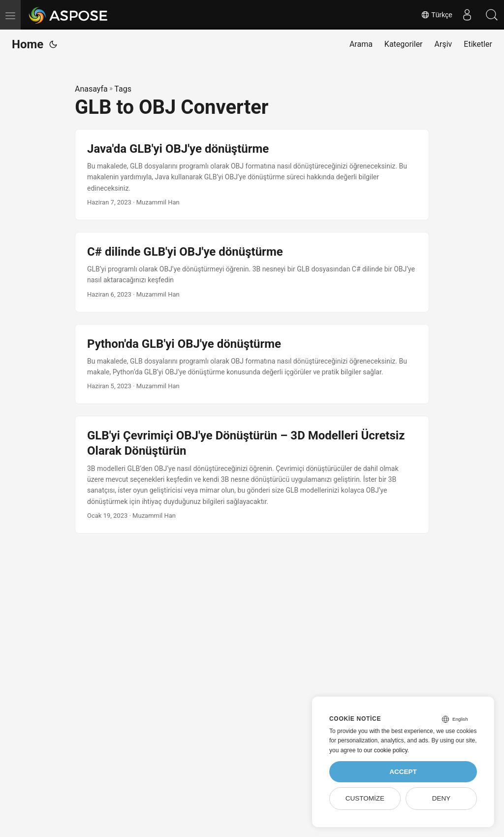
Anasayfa (91, 89)
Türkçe (437, 15)
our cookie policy (386, 750)
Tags (123, 89)
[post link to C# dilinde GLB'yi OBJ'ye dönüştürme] (252, 272)
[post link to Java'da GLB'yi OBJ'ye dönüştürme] (252, 175)
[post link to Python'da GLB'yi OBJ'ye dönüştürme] (252, 364)
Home (28, 44)
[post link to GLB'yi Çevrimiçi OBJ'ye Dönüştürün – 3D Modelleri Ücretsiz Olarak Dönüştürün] (252, 475)
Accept (403, 772)
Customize (365, 798)
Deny (441, 798)
